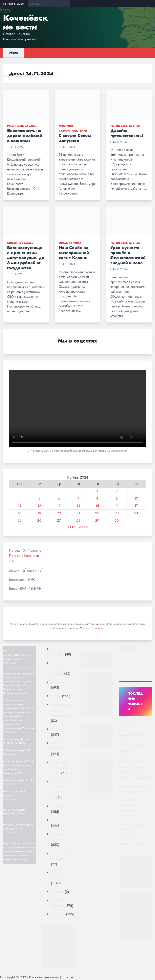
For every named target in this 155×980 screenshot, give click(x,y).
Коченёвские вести (25, 22)
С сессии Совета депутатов (75, 138)
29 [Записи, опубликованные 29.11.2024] (97, 520)
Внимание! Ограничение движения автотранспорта (131, 808)
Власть (56, 696)
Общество (59, 820)
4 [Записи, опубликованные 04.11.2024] (19, 498)
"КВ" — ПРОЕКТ (57, 652)
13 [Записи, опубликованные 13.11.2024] (59, 506)
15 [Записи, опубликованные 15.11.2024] (97, 506)
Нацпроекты (60, 806)
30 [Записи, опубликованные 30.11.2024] (117, 520)
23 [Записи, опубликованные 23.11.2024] (117, 513)
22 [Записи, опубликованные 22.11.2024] (97, 513)
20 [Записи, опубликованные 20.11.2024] (59, 513)
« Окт (71, 527)
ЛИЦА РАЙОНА (70, 243)
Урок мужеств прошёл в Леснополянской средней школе (128, 255)
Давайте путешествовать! (127, 133)
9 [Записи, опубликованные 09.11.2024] (117, 498)
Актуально (59, 682)
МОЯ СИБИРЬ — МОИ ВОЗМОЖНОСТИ (63, 790)
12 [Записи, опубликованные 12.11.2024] (39, 506)
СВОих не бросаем (20, 243)
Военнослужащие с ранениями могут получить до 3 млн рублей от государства (26, 258)
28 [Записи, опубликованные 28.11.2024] (78, 520)
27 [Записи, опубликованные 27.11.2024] (59, 520)
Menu (14, 53)
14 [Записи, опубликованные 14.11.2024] (78, 506)
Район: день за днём (22, 126)
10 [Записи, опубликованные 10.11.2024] (136, 498)
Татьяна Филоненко (92, 628)
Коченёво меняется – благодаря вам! (134, 789)
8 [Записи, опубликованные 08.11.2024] (97, 498)
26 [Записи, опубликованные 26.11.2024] (39, 520)
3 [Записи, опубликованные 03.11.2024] (136, 491)
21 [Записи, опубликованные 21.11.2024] (78, 513)
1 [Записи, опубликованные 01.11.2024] (97, 491)
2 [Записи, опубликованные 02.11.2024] (117, 491)
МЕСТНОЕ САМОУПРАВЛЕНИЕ (62, 768)
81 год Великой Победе (57, 668)
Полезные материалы (59, 837)
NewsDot (82, 977)
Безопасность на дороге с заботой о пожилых (25, 136)
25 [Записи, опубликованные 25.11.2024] (19, 520)
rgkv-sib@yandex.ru (12, 798)
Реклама (57, 892)
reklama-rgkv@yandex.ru (13, 831)
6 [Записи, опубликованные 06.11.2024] (59, 498)
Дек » (83, 527)
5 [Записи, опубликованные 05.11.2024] (39, 498)
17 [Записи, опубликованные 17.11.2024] (136, 506)
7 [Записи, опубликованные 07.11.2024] (78, 498)
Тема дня (58, 914)
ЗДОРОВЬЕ (60, 729)
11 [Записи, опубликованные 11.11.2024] (19, 506)
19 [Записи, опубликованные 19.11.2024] (39, 513)
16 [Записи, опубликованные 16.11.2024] (117, 506)
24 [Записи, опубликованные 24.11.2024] (136, 513)
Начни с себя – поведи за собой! (133, 841)
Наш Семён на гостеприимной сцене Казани (74, 253)
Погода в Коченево (24, 556)
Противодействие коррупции (62, 856)
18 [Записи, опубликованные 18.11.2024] (20, 513)
